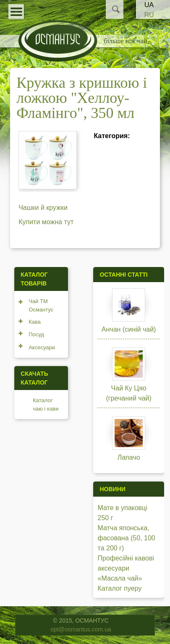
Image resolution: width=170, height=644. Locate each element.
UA (149, 5)
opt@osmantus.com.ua (81, 629)
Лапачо (129, 457)
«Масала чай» (120, 578)
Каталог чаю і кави (46, 404)
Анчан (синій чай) (129, 329)
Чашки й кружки (43, 208)
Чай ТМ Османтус (41, 305)
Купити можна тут (46, 222)
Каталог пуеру (119, 588)
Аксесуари (42, 347)
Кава (35, 322)
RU (149, 15)
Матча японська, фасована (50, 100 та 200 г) (126, 538)
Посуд (36, 334)
